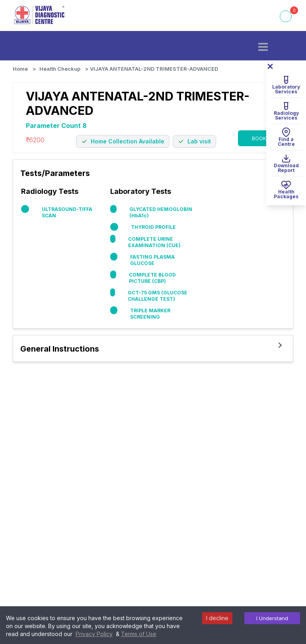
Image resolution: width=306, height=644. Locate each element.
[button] (263, 47)
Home (20, 69)
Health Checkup (60, 69)
